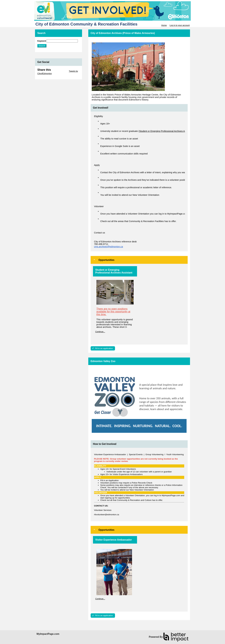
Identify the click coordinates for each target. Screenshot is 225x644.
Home (164, 25)
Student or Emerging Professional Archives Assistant (114, 271)
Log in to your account (180, 25)
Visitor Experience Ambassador (114, 540)
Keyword (42, 41)
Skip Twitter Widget (60, 71)
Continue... (100, 332)
